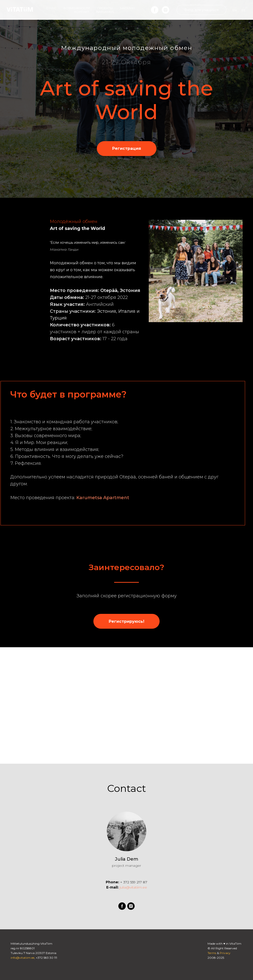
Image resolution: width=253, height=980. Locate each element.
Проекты (105, 8)
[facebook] (155, 10)
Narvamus (105, 12)
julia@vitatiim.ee (133, 887)
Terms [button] (212, 953)
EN (235, 10)
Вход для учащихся (201, 10)
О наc (51, 8)
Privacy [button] (225, 953)
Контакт (82, 12)
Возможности (77, 8)
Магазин (127, 8)
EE (244, 10)
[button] (127, 149)
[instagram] (166, 10)
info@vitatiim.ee (22, 958)
